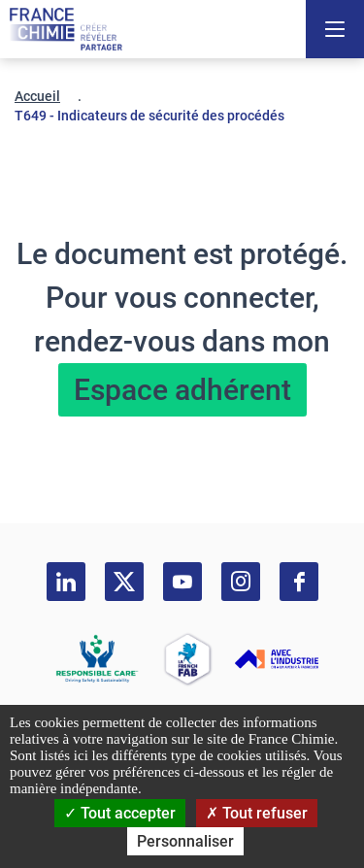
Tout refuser (257, 813)
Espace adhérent (182, 390)
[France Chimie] (66, 29)
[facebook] (299, 582)
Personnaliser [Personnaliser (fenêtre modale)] (185, 841)
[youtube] (182, 582)
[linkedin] (66, 582)
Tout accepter (120, 813)
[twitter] (124, 582)
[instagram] (241, 582)
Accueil (37, 96)
